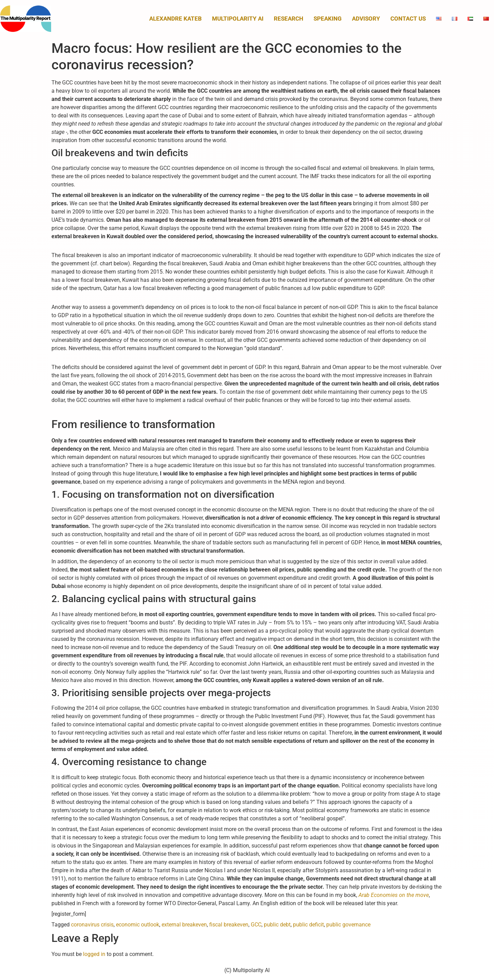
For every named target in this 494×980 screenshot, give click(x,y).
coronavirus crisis (92, 925)
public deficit (308, 925)
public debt (277, 925)
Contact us (408, 19)
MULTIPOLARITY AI (238, 19)
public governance (348, 925)
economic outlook (138, 925)
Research (289, 19)
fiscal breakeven (229, 925)
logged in (94, 954)
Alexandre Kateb (175, 19)
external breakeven (184, 925)
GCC (256, 925)
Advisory (366, 19)
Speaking (328, 19)
